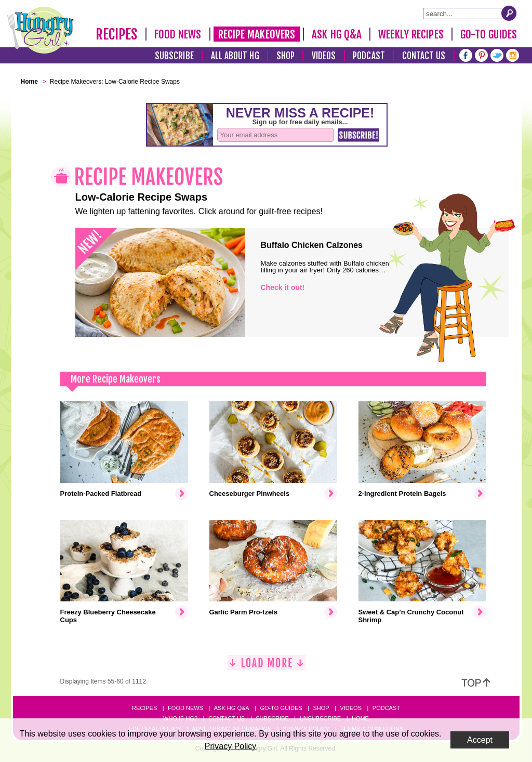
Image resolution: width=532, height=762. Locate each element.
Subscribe (174, 56)
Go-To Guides (489, 34)
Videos (324, 56)
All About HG (235, 56)
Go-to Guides (281, 708)
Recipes (117, 34)
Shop (285, 56)
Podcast (369, 56)
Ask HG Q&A (337, 34)
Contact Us (424, 56)
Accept (480, 740)
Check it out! (283, 287)
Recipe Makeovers (257, 34)
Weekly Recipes (411, 34)
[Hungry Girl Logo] (41, 30)
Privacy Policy (231, 746)
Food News (178, 34)
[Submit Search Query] (509, 13)
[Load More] (267, 667)
